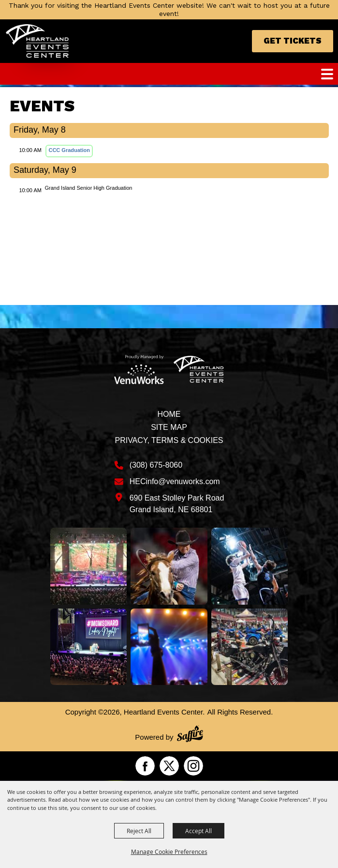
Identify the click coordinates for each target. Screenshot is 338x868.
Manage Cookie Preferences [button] (169, 852)
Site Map (169, 427)
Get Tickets (293, 41)
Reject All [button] (139, 831)
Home (169, 414)
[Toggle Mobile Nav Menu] (327, 74)
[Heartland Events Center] (37, 41)
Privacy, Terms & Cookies (169, 440)
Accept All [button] (198, 831)
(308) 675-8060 (156, 465)
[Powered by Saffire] (190, 735)
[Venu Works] (139, 369)
